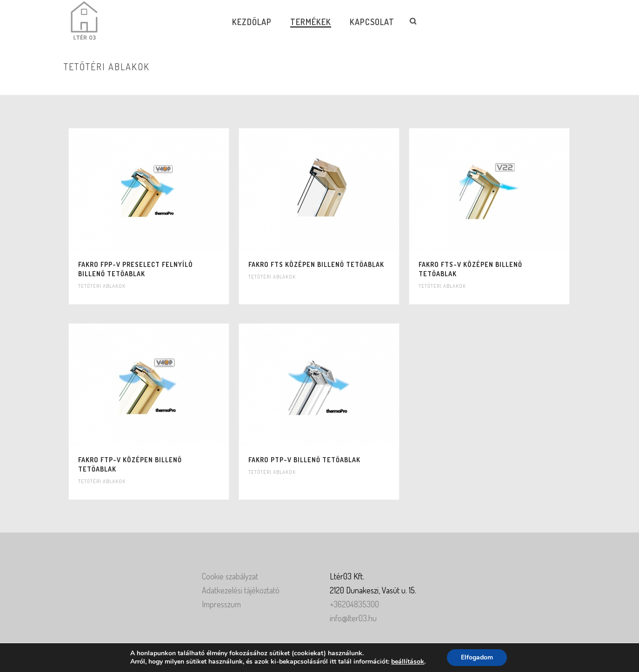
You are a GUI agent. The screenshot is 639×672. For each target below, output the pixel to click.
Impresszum (221, 604)
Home (483, 86)
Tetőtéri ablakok (102, 286)
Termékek (311, 22)
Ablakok (507, 86)
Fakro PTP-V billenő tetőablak (304, 460)
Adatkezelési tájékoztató (241, 590)
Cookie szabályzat (230, 576)
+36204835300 (354, 604)
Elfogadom (477, 657)
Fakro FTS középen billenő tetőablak (316, 264)
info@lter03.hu (353, 618)
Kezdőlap (252, 22)
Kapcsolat (372, 22)
